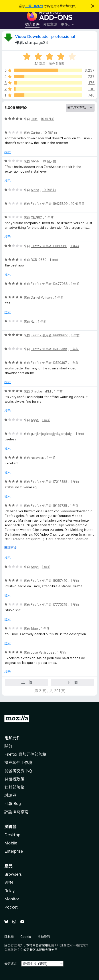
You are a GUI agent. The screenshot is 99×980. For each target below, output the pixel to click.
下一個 (72, 682)
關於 (8, 746)
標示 (8, 152)
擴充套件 (32, 24)
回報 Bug (13, 804)
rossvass (37, 458)
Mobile (11, 843)
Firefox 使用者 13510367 (49, 363)
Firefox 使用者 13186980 (49, 246)
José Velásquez (43, 652)
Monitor (12, 899)
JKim (34, 119)
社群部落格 (14, 787)
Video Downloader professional (45, 36)
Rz (33, 321)
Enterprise (14, 851)
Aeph (35, 567)
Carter (36, 133)
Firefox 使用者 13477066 (49, 284)
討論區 (10, 795)
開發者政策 (14, 779)
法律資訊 (44, 937)
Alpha (35, 190)
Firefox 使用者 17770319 (49, 604)
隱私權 (9, 937)
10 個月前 (48, 119)
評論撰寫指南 (16, 812)
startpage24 (37, 42)
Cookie (26, 937)
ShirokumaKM (41, 391)
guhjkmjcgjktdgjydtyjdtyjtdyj (52, 434)
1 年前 (49, 217)
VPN (9, 882)
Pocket (11, 907)
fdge (34, 628)
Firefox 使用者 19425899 (49, 204)
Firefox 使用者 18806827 (49, 335)
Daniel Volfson (41, 297)
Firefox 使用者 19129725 (49, 506)
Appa (35, 420)
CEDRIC (36, 217)
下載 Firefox (34, 6)
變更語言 (11, 964)
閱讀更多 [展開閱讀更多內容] (11, 547)
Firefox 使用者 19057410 (49, 581)
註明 (17, 945)
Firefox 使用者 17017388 (49, 482)
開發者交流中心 (18, 771)
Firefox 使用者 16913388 (49, 349)
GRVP (35, 161)
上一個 (27, 682)
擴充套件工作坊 (18, 762)
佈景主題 (50, 24)
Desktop (12, 835)
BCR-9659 (39, 260)
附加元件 (12, 738)
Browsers (13, 874)
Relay (10, 891)
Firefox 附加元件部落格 (25, 754)
